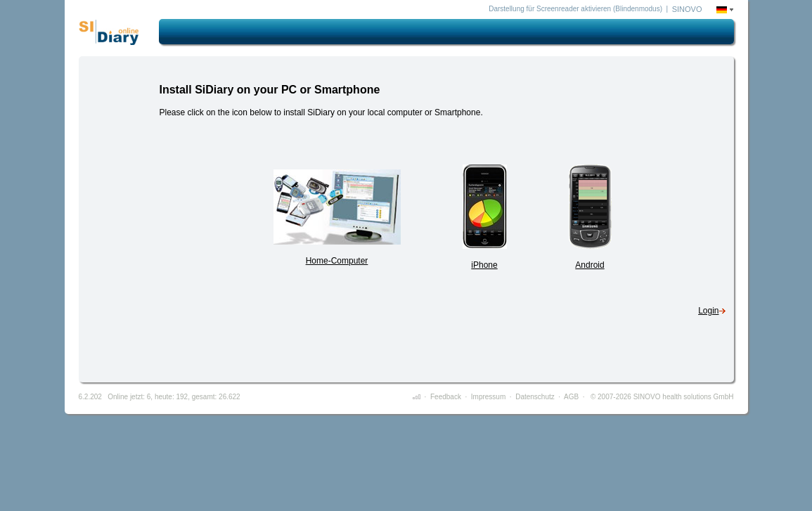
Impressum (488, 397)
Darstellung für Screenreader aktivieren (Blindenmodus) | (578, 9)
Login (708, 311)
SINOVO (687, 9)
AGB (571, 397)
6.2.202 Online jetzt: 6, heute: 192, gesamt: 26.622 (160, 397)
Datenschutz (535, 397)
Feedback (446, 397)
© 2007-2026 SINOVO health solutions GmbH (661, 397)
